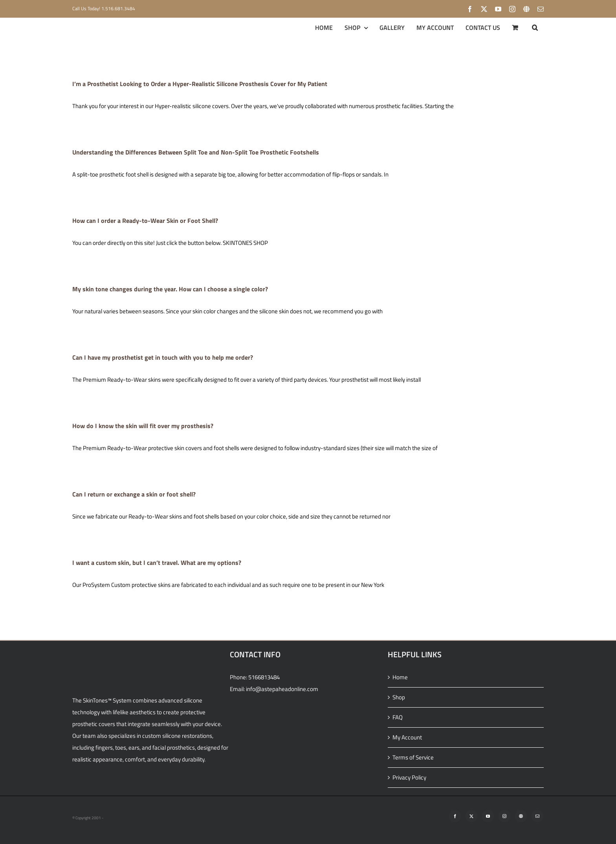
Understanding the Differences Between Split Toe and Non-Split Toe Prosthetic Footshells (196, 152)
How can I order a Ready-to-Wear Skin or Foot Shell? (145, 221)
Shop (399, 697)
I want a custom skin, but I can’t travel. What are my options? (157, 563)
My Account (407, 737)
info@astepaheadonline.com (282, 689)
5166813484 (264, 677)
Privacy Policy (409, 777)
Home (400, 677)
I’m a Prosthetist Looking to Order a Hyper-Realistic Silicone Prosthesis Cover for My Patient (200, 84)
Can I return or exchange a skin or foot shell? (134, 494)
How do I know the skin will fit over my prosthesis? (143, 426)
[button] (535, 28)
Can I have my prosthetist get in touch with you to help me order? (163, 357)
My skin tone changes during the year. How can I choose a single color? (170, 289)
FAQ (398, 717)
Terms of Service (413, 757)
